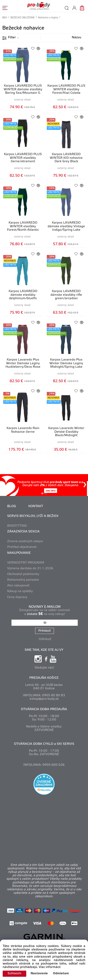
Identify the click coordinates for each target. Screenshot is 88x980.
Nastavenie (39, 973)
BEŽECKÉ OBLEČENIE (23, 18)
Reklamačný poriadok (23, 580)
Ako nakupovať (18, 586)
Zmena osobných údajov (25, 541)
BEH (5, 18)
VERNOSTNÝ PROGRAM (26, 563)
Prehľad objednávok (22, 547)
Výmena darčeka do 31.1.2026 (30, 568)
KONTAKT (36, 506)
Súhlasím (14, 973)
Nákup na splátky (20, 591)
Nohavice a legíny (48, 18)
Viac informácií (50, 967)
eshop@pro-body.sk (44, 699)
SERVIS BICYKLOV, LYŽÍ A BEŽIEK (33, 516)
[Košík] (82, 8)
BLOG (12, 506)
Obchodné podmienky (23, 574)
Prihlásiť (45, 631)
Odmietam (61, 973)
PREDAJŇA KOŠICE (44, 678)
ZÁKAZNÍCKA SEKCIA (23, 532)
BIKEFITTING (17, 526)
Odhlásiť (45, 639)
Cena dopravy (17, 597)
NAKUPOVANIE (19, 553)
